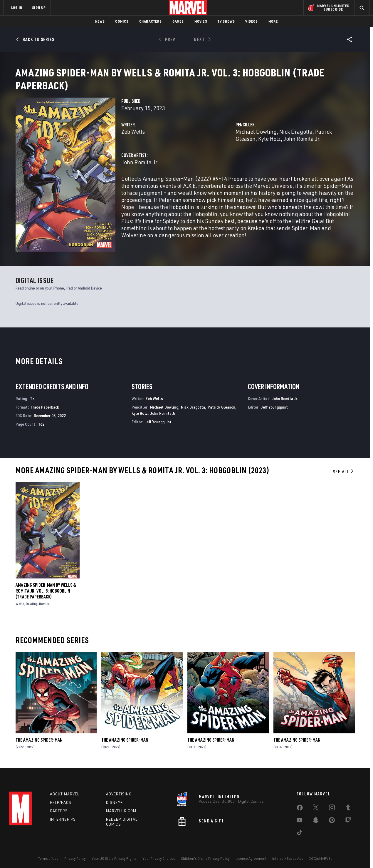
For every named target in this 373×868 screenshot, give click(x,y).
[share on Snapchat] (316, 817)
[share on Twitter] (316, 804)
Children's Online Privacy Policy (205, 854)
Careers (59, 806)
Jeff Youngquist (158, 416)
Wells (20, 598)
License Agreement (251, 854)
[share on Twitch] (348, 817)
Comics (122, 21)
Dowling (32, 598)
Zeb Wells (133, 139)
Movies (201, 21)
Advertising (119, 790)
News (100, 21)
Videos (251, 21)
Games (178, 21)
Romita (44, 598)
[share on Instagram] (332, 804)
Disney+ (114, 798)
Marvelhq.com (121, 806)
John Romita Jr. (302, 146)
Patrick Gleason (221, 401)
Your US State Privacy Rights (114, 854)
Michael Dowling (256, 139)
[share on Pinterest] (332, 817)
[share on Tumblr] (348, 804)
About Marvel (65, 790)
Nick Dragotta (296, 139)
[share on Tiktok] (300, 829)
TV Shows (226, 21)
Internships (63, 815)
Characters (151, 21)
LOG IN (17, 7)
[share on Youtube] (300, 817)
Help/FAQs (61, 798)
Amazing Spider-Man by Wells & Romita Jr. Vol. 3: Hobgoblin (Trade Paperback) (46, 585)
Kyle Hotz (269, 146)
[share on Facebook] (300, 805)
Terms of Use (48, 854)
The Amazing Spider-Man (39, 734)
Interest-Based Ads (288, 854)
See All (344, 466)
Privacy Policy (75, 854)
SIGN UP (39, 7)
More (273, 21)
